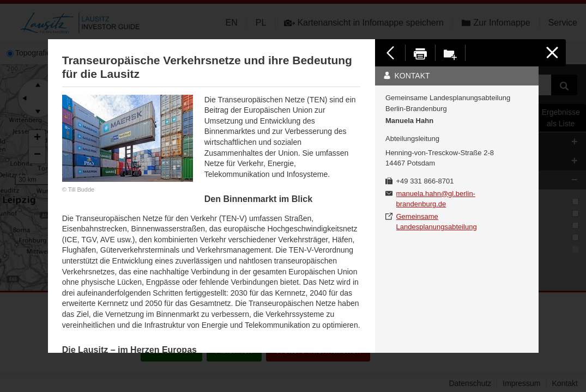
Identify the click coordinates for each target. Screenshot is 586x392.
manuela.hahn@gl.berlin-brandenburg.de (436, 199)
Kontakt (407, 76)
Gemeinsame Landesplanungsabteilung (437, 222)
